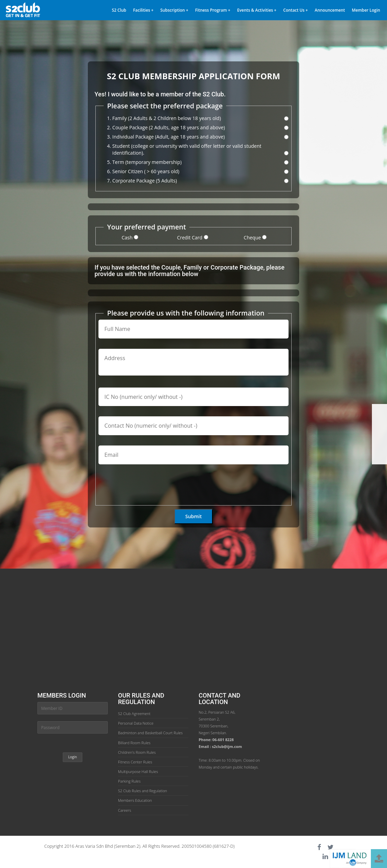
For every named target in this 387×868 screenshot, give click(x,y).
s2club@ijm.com (227, 746)
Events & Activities (257, 10)
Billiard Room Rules (134, 743)
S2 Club (119, 10)
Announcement (330, 10)
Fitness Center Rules (135, 762)
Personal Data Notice (136, 723)
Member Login (366, 10)
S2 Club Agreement (134, 714)
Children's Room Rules (137, 752)
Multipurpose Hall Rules (138, 771)
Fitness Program (213, 10)
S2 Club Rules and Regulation (143, 791)
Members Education (135, 800)
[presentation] (151, 488)
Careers (125, 810)
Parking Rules (129, 781)
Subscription (174, 10)
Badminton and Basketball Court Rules (150, 733)
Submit (193, 516)
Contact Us (296, 10)
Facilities (143, 10)
